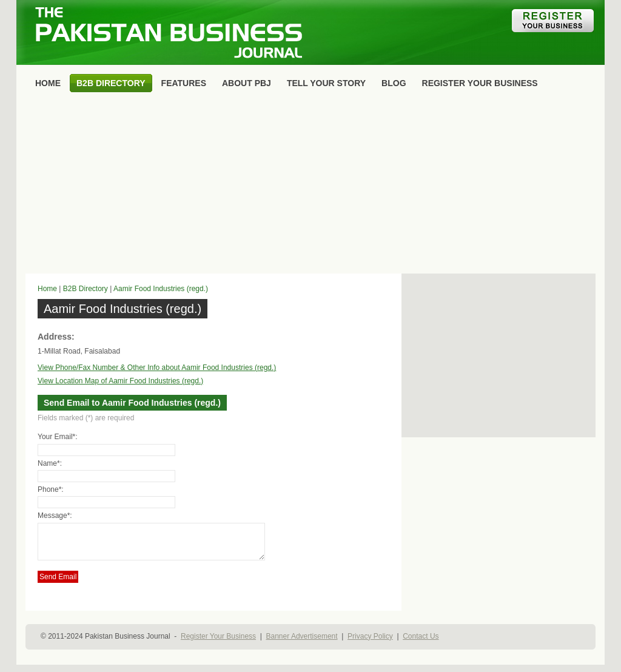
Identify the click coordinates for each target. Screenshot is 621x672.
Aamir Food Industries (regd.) (161, 289)
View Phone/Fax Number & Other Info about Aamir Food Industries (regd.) (157, 368)
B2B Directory (86, 289)
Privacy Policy (370, 643)
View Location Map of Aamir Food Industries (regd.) (120, 381)
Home (47, 289)
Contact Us (421, 643)
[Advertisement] (310, 186)
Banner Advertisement (302, 643)
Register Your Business (218, 643)
